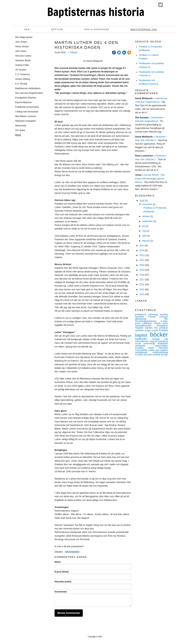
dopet (153, 348)
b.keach (154, 317)
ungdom (164, 350)
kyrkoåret (141, 317)
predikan (164, 328)
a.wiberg (142, 348)
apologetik (145, 346)
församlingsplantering (148, 321)
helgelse (140, 328)
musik (139, 343)
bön (157, 328)
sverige (158, 339)
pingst (148, 330)
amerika (164, 314)
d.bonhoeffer (142, 350)
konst (165, 323)
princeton (149, 355)
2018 (142, 275)
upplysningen (161, 346)
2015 (142, 290)
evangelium (162, 326)
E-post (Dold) (62, 572)
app (158, 350)
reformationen (72, 552)
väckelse (140, 330)
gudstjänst (163, 341)
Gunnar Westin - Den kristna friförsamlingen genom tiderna (150, 178)
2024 (142, 246)
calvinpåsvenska (146, 326)
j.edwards (148, 323)
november (147, 204)
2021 (142, 260)
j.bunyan (164, 317)
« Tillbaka (73, 52)
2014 (142, 294)
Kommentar (61, 592)
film (166, 319)
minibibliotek (144, 352)
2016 (142, 285)
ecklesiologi (150, 343)
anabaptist (163, 343)
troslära (164, 330)
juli (144, 226)
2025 (142, 201)
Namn (58, 562)
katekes (150, 328)
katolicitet (163, 348)
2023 (142, 250)
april (144, 236)
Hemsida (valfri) (63, 582)
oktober (146, 216)
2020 (142, 265)
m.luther (139, 355)
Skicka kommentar (69, 613)
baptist (143, 335)
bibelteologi (150, 319)
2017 (142, 280)
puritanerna (142, 314)
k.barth (158, 323)
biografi (154, 341)
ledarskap (154, 314)
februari (146, 241)
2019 (142, 270)
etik (166, 339)
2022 (142, 255)
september (148, 221)
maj (144, 231)
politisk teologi (160, 355)
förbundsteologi (160, 352)
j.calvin (155, 330)
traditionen (144, 339)
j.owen (152, 350)
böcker (159, 335)
